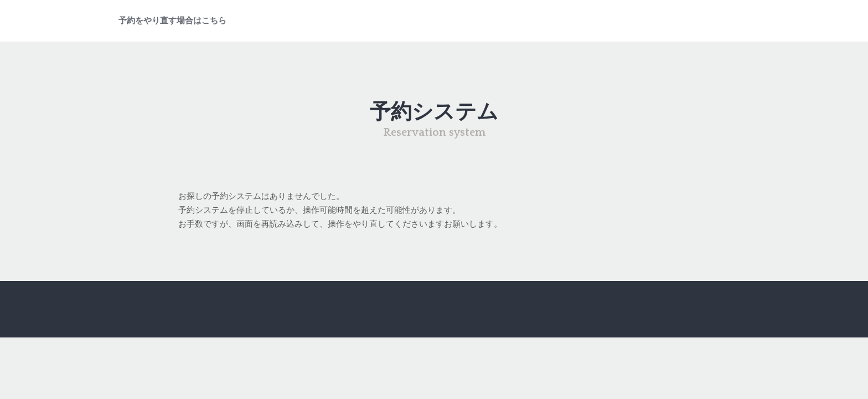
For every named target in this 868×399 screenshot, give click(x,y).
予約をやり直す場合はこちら (172, 21)
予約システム (434, 112)
